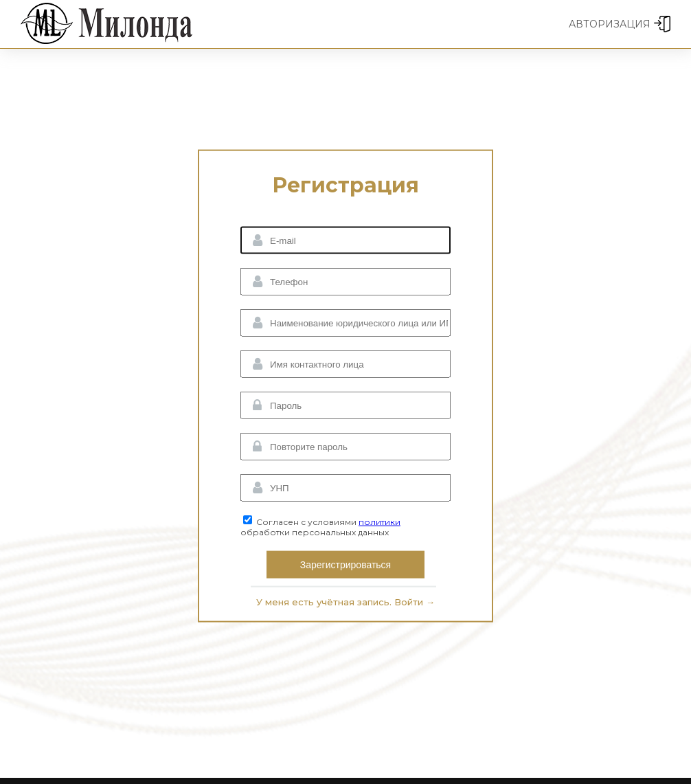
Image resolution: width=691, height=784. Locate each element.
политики (380, 522)
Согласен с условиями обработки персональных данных (320, 527)
